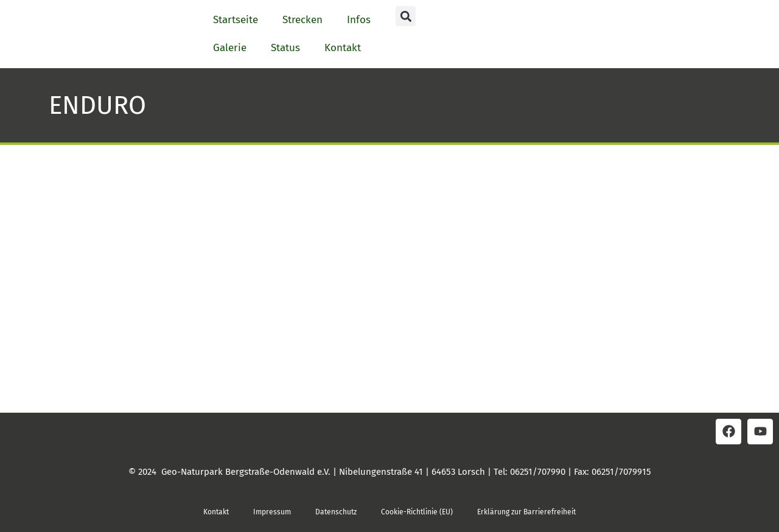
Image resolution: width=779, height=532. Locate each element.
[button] (406, 16)
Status (285, 48)
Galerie (230, 48)
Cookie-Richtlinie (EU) (417, 512)
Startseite (236, 20)
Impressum (272, 512)
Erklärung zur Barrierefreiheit (526, 512)
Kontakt (343, 48)
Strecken (302, 20)
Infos (359, 20)
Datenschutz (336, 512)
